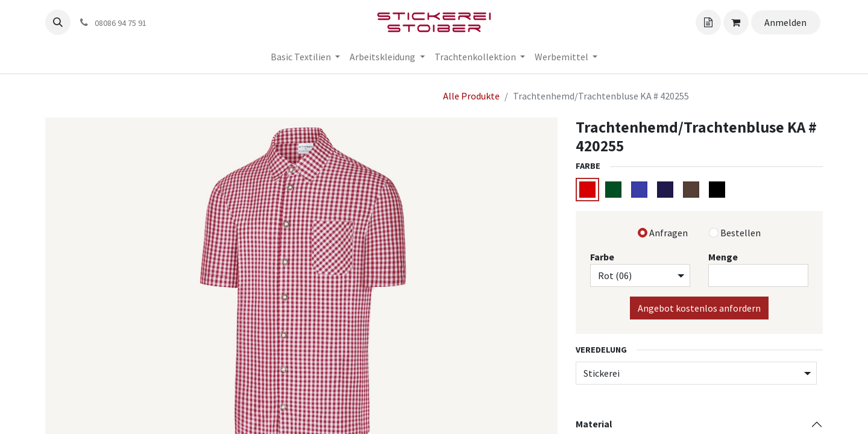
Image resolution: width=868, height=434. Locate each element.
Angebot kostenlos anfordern (699, 308)
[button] (58, 22)
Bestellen (741, 233)
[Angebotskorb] (708, 22)
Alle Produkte (471, 96)
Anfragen (668, 233)
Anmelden (785, 22)
